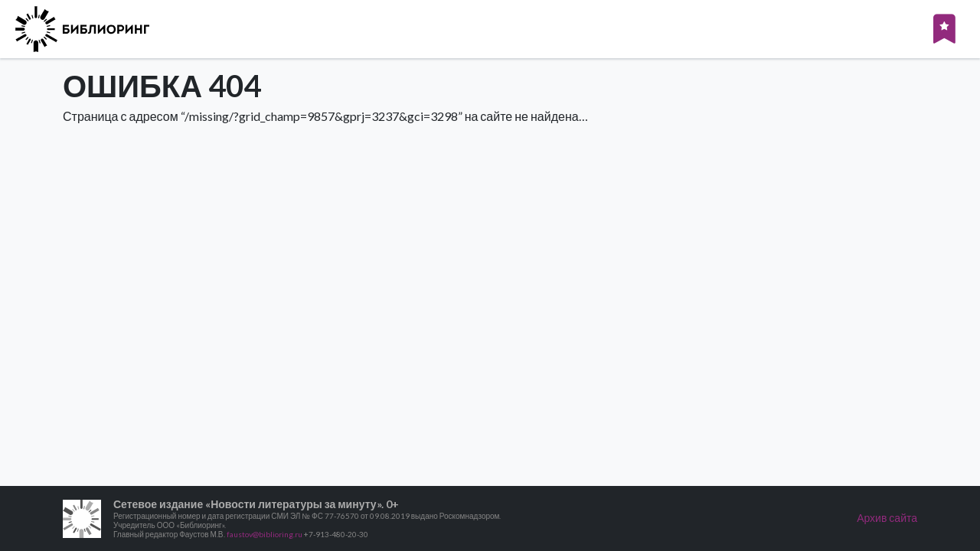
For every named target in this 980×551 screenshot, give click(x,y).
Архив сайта (887, 518)
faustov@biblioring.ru (265, 534)
